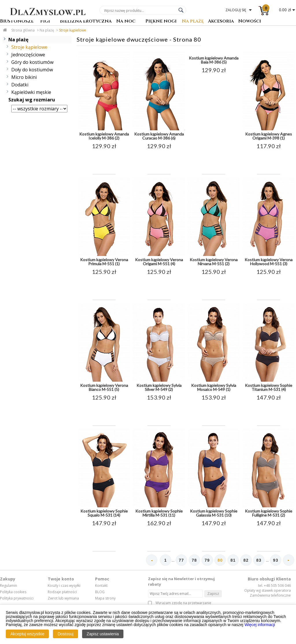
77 (180, 561)
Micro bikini (24, 77)
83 (258, 561)
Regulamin (9, 586)
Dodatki (20, 85)
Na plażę (193, 22)
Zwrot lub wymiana (63, 598)
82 (245, 561)
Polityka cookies (13, 592)
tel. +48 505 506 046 (274, 586)
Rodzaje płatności (62, 592)
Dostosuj (65, 634)
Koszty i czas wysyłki (64, 586)
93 (275, 561)
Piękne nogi (161, 22)
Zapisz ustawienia (103, 634)
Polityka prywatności (17, 598)
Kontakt (101, 586)
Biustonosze (17, 22)
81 (232, 561)
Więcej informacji (260, 625)
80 (219, 561)
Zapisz (213, 593)
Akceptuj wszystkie (27, 634)
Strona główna (23, 30)
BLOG (100, 592)
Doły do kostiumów (32, 70)
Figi (45, 22)
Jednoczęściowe (28, 55)
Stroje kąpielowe (73, 30)
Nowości (250, 22)
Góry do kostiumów (32, 62)
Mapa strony (105, 598)
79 (206, 561)
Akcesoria (221, 22)
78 (193, 561)
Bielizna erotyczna (86, 22)
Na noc (126, 22)
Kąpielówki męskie (31, 92)
